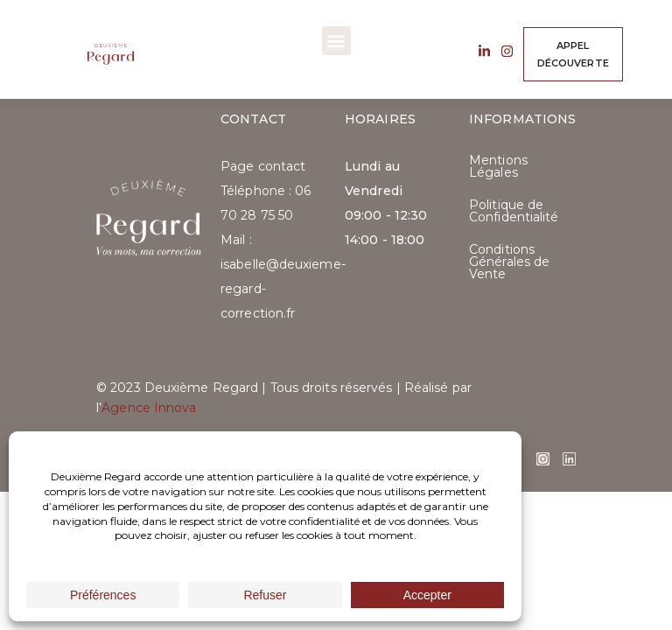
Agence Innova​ (149, 408)
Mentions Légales (498, 166)
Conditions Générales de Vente (509, 262)
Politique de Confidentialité (514, 211)
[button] (336, 41)
